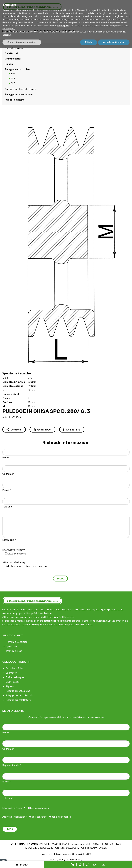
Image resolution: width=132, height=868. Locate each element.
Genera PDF (42, 429)
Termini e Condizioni (17, 642)
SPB (13, 78)
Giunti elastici (13, 58)
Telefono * (8, 506)
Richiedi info (72, 429)
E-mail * (7, 490)
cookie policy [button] (64, 845)
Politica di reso (14, 651)
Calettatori (11, 53)
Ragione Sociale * (12, 765)
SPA (13, 73)
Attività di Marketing (14, 562)
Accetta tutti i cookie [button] (114, 862)
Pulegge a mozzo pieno (21, 31)
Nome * (6, 457)
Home (5, 31)
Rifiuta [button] (89, 862)
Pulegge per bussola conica (20, 89)
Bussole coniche (14, 48)
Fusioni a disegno (15, 100)
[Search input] (67, 17)
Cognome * (8, 474)
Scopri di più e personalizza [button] (22, 862)
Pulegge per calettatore (19, 94)
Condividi (14, 429)
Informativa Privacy (13, 550)
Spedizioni (12, 646)
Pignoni (9, 64)
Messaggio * (9, 540)
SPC (36, 31)
